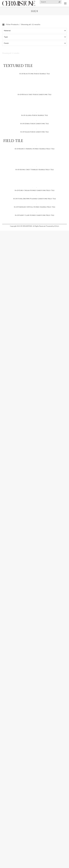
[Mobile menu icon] (65, 3)
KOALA (57, 226)
